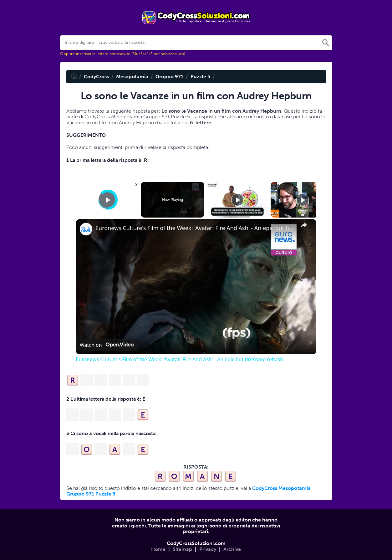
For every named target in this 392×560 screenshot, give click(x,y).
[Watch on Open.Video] (107, 345)
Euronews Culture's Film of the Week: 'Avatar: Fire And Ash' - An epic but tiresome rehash (195, 228)
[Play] (237, 200)
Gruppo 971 (169, 77)
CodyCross (96, 77)
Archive (232, 549)
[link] (86, 229)
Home (158, 549)
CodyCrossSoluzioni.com (196, 543)
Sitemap (182, 549)
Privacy (208, 549)
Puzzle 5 (200, 77)
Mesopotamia (132, 77)
